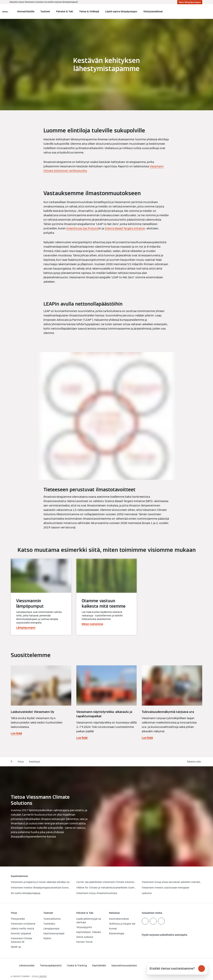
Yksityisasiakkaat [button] (153, 11)
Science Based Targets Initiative (125, 228)
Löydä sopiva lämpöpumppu (121, 11)
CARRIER (43, 976)
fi (11, 762)
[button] (194, 762)
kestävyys (35, 762)
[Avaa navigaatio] (5, 11)
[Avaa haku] (201, 11)
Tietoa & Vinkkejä (89, 11)
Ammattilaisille (26, 11)
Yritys (21, 762)
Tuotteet (45, 11)
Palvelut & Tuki (65, 11)
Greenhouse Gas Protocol (83, 228)
